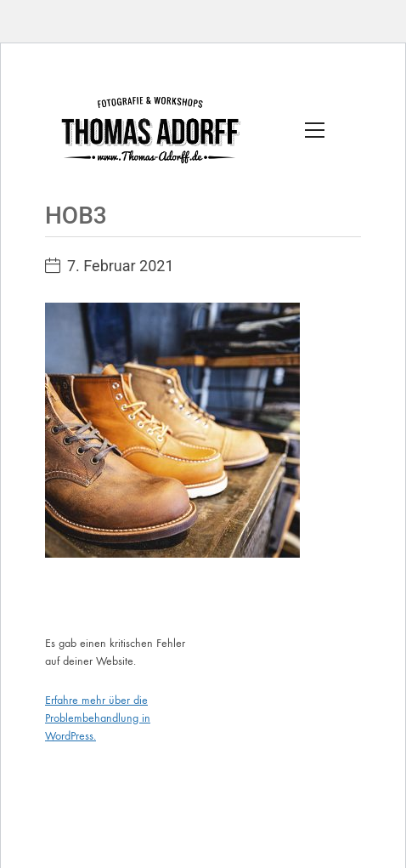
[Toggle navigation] (315, 130)
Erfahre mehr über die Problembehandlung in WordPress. (98, 718)
